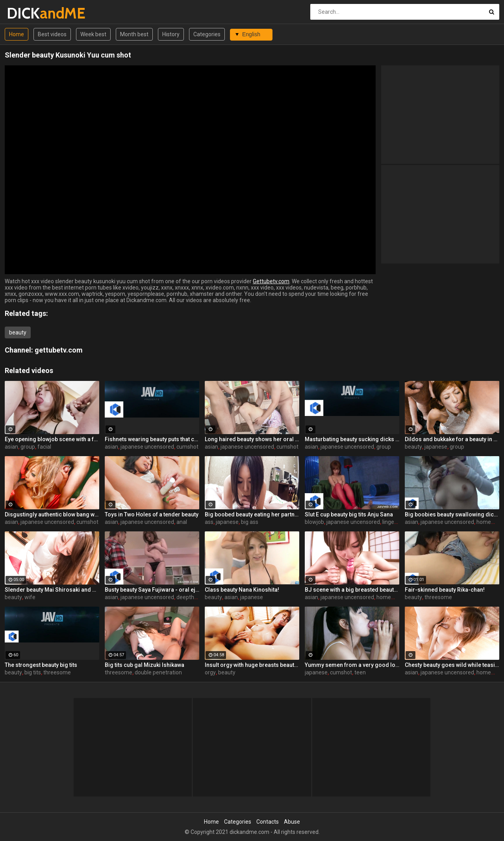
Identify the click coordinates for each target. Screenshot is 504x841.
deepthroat (190, 597)
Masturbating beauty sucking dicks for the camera (352, 439)
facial (44, 447)
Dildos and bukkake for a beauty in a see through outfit (452, 439)
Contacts (268, 822)
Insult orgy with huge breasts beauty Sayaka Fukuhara (252, 665)
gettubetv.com (59, 350)
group (28, 447)
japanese (436, 447)
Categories (207, 34)
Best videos (52, 34)
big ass (250, 522)
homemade (391, 597)
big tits (33, 672)
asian (11, 447)
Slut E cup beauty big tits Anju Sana (349, 514)
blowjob (314, 522)
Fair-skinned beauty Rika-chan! (445, 590)
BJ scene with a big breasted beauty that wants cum (352, 590)
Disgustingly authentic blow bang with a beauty (52, 514)
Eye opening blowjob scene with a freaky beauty (52, 439)
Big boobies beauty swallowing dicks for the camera (452, 514)
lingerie (391, 522)
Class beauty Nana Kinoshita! (242, 590)
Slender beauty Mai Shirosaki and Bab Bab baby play (52, 590)
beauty (18, 332)
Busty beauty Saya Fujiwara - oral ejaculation (152, 590)
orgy (210, 672)
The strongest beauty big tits (41, 665)
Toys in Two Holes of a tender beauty (152, 514)
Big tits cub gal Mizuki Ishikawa (145, 665)
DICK (27, 13)
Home (17, 34)
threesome (438, 597)
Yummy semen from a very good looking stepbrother (352, 665)
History (171, 34)
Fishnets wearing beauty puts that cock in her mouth (152, 439)
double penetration (158, 672)
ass (209, 522)
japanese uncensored (147, 447)
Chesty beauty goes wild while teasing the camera (452, 665)
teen (360, 672)
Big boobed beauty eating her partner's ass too (252, 514)
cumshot (187, 447)
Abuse (292, 822)
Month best (134, 34)
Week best (93, 34)
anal (182, 522)
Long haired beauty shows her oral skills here (252, 439)
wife (30, 597)
